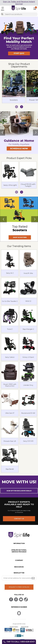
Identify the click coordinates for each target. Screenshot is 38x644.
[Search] (2, 14)
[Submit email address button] (33, 578)
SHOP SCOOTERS (20, 237)
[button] (19, 59)
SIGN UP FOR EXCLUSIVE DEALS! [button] (19, 491)
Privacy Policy (14, 627)
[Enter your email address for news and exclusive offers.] (19, 578)
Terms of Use (25, 627)
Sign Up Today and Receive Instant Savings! (19, 3)
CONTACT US (19, 519)
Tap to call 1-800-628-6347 (21, 642)
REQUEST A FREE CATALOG (19, 587)
